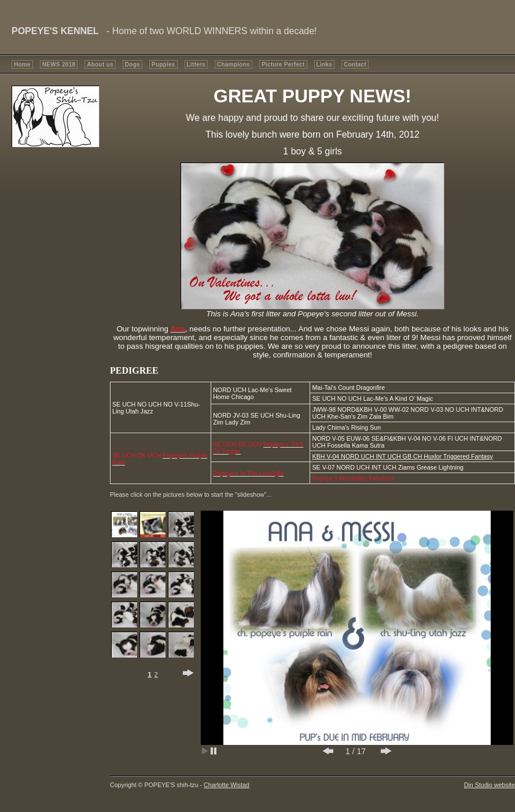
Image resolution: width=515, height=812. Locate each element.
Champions (233, 64)
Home (22, 64)
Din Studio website (490, 785)
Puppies (163, 64)
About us (100, 64)
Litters (196, 64)
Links (324, 64)
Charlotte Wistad (227, 785)
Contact (355, 64)
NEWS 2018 (59, 64)
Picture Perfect (283, 64)
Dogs (133, 64)
